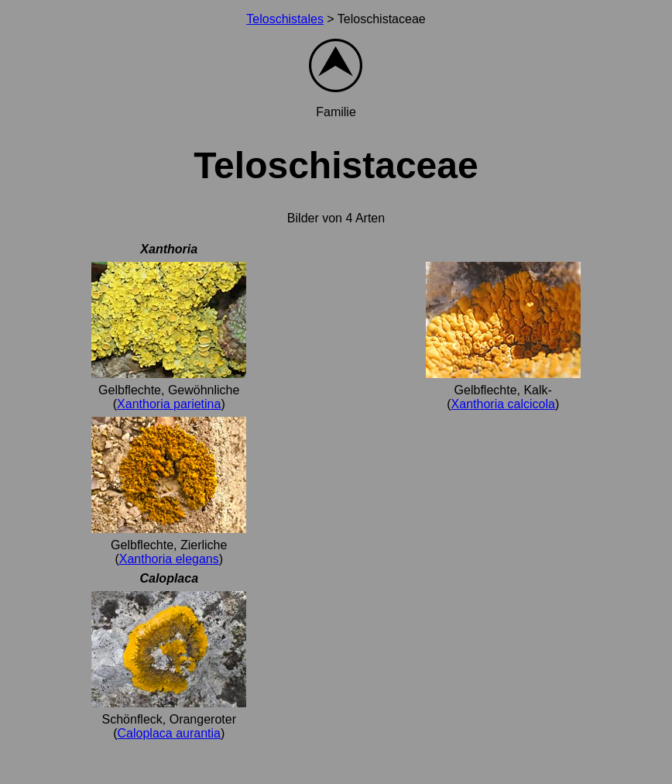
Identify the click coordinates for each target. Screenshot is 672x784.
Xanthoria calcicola (503, 404)
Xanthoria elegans (169, 559)
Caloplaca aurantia (169, 733)
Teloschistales (285, 19)
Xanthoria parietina (169, 404)
